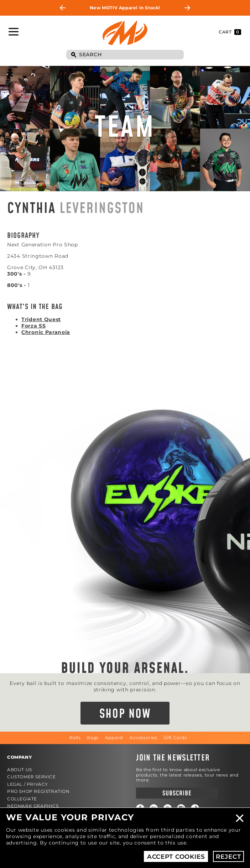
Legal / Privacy (28, 784)
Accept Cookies (176, 857)
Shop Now (125, 714)
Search (73, 55)
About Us (20, 770)
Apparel (114, 738)
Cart (230, 32)
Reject (228, 857)
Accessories (144, 738)
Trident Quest (41, 319)
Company (19, 757)
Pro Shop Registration (38, 791)
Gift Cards (175, 738)
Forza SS (34, 326)
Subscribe (177, 793)
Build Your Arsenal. (125, 669)
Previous (63, 8)
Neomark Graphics (33, 806)
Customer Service (32, 777)
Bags (93, 738)
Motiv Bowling (125, 33)
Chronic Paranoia (46, 332)
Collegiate (22, 799)
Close (240, 818)
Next (187, 8)
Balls (75, 738)
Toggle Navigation (14, 32)
